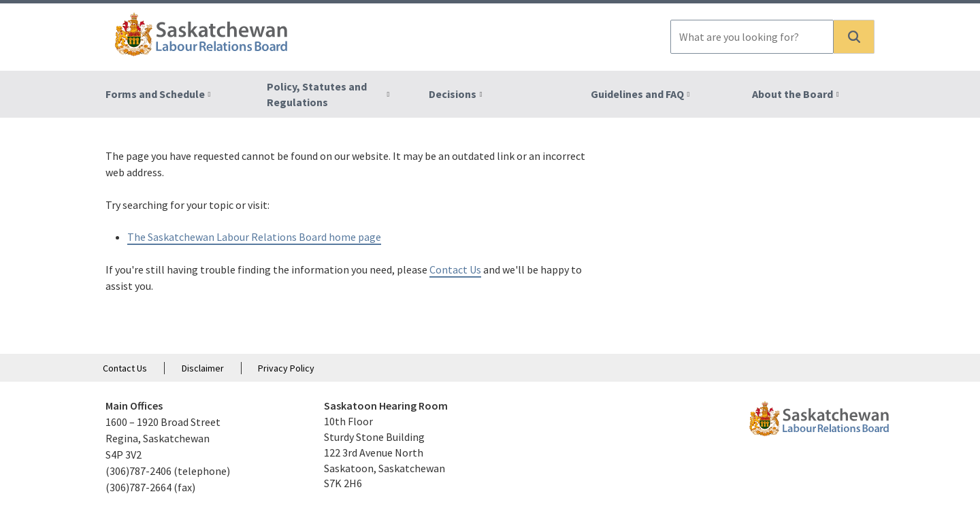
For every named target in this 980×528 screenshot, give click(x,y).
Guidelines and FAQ (637, 94)
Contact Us (455, 269)
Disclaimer (203, 368)
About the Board (793, 94)
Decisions (453, 94)
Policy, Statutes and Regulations (317, 94)
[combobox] (752, 37)
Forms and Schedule (155, 94)
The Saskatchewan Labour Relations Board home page (254, 237)
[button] (854, 37)
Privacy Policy (286, 368)
